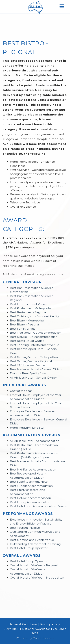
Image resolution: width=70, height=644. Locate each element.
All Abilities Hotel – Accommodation (35, 441)
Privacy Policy (50, 624)
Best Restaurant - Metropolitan (31, 308)
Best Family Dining (23, 329)
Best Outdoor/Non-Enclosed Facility (34, 316)
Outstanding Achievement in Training (35, 544)
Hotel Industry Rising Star (27, 428)
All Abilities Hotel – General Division (34, 378)
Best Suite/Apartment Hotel (29, 482)
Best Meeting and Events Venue (32, 540)
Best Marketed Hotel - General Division (37, 369)
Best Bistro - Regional (25, 324)
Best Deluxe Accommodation (30, 498)
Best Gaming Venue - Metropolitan (34, 357)
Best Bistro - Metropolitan (28, 320)
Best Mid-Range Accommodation (33, 469)
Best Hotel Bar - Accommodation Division (39, 506)
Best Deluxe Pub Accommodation (34, 337)
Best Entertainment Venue (28, 304)
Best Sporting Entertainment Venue (35, 345)
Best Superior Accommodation (31, 486)
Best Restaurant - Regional (28, 312)
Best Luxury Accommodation (30, 502)
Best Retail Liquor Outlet (27, 341)
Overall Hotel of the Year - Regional (34, 565)
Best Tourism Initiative (25, 528)
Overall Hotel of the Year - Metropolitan (37, 578)
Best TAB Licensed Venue (28, 365)
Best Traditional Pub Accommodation (36, 333)
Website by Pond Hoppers (35, 638)
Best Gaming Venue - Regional (31, 361)
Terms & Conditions (24, 624)
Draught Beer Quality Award (29, 373)
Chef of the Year (21, 391)
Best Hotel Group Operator (29, 548)
